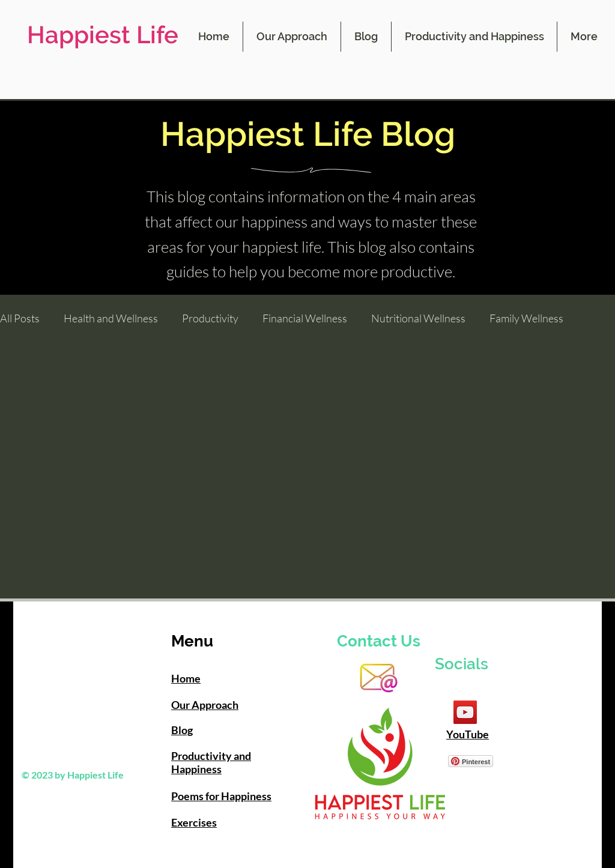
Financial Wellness (305, 318)
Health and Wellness (111, 318)
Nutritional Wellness (418, 318)
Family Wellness (526, 318)
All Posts (20, 318)
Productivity (210, 318)
